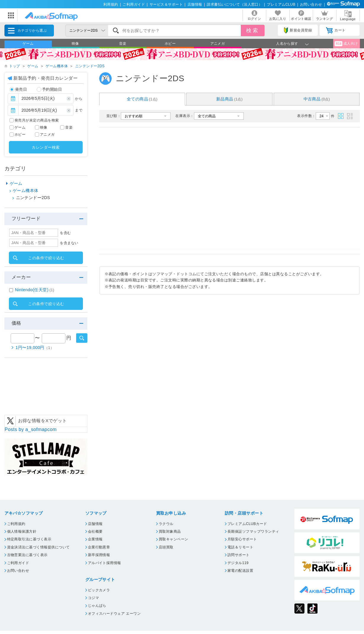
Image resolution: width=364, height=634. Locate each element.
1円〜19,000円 (35, 348)
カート (336, 31)
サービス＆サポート (166, 4)
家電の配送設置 (240, 571)
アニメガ (218, 44)
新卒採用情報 (99, 555)
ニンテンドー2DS (90, 66)
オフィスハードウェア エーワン (114, 614)
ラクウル (166, 524)
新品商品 (230, 99)
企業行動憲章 (99, 547)
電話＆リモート (240, 547)
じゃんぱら (97, 606)
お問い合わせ (311, 4)
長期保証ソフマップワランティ (253, 531)
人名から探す (287, 44)
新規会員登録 (298, 31)
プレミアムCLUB (281, 4)
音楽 (123, 44)
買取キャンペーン (174, 539)
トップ (15, 66)
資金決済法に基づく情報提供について (39, 547)
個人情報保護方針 (22, 531)
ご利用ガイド (134, 4)
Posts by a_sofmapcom (31, 429)
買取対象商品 (170, 531)
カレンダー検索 (46, 147)
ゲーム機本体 (57, 66)
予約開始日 (49, 89)
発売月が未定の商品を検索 (37, 120)
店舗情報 (195, 4)
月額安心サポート (242, 539)
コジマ (93, 598)
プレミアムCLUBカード (247, 524)
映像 (75, 44)
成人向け (346, 44)
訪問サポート (239, 555)
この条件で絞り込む (46, 258)
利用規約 (111, 4)
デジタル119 (238, 563)
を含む (65, 233)
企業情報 (95, 539)
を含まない (69, 243)
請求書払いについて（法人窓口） (234, 4)
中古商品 (317, 99)
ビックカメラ (99, 590)
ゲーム (28, 44)
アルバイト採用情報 (105, 563)
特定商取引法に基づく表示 (29, 539)
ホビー (170, 44)
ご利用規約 (16, 524)
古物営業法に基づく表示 (27, 555)
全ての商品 (142, 99)
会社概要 (95, 531)
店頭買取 (166, 547)
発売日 (18, 89)
